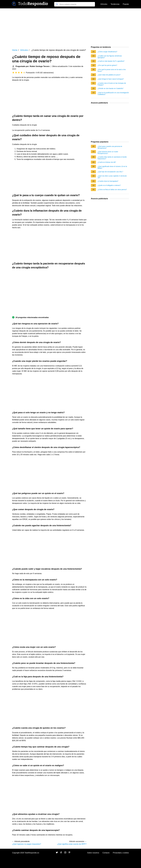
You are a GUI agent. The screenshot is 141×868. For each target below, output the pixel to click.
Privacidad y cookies (121, 853)
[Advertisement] (70, 27)
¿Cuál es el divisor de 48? (107, 162)
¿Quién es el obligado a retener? (109, 185)
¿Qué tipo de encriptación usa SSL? (110, 172)
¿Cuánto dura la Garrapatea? (108, 181)
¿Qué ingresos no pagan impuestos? (27, 844)
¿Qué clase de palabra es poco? (109, 75)
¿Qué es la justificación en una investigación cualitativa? (113, 93)
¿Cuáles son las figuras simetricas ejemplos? (110, 57)
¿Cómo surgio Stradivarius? (107, 52)
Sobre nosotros (93, 853)
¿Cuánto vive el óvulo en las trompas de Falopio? (112, 84)
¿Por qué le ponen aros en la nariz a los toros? (112, 70)
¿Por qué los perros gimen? (107, 65)
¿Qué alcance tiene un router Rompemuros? (108, 153)
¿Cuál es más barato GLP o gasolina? (111, 61)
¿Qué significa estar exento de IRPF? (72, 844)
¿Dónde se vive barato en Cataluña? (110, 88)
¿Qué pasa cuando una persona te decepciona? (110, 147)
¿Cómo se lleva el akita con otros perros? (112, 190)
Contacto (106, 853)
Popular (126, 4)
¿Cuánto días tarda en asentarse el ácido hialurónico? (112, 158)
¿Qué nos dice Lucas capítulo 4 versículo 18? (112, 177)
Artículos (104, 4)
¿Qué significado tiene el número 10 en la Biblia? (112, 167)
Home (15, 50)
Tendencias (115, 4)
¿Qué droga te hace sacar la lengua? (111, 79)
